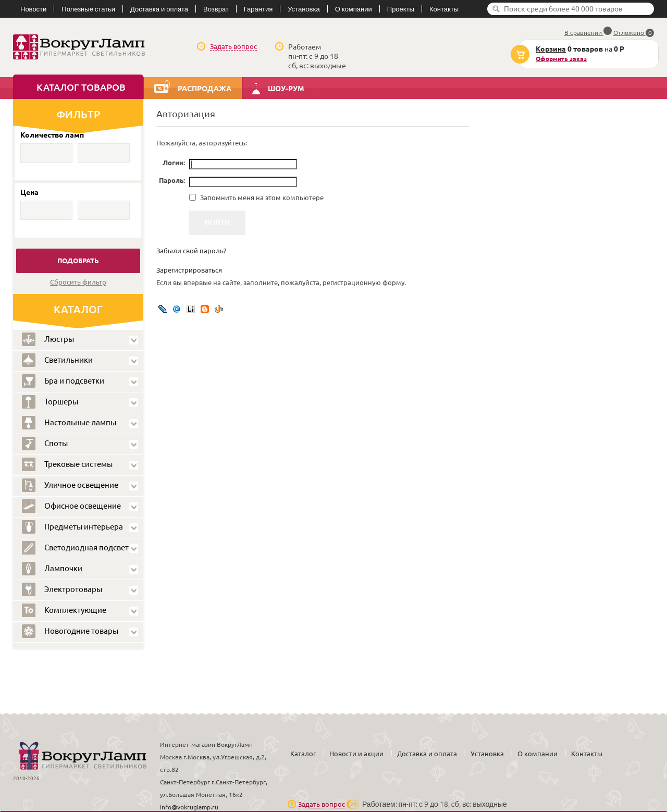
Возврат (216, 9)
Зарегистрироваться (189, 270)
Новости (33, 9)
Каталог (303, 754)
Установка (304, 9)
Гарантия (258, 9)
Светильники (57, 360)
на (572, 54)
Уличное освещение (70, 485)
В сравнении (588, 33)
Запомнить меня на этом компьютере (261, 198)
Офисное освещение (71, 506)
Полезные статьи (88, 9)
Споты (45, 444)
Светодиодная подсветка (79, 548)
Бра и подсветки (63, 381)
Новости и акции (356, 754)
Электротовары (62, 589)
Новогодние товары (70, 631)
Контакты (444, 9)
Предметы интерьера (72, 527)
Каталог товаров (81, 87)
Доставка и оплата (159, 9)
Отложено (634, 33)
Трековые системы (67, 464)
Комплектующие (64, 610)
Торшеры (50, 402)
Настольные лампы (69, 423)
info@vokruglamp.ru (189, 807)
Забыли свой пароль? (191, 251)
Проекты (401, 9)
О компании (354, 9)
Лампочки (52, 569)
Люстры (48, 339)
